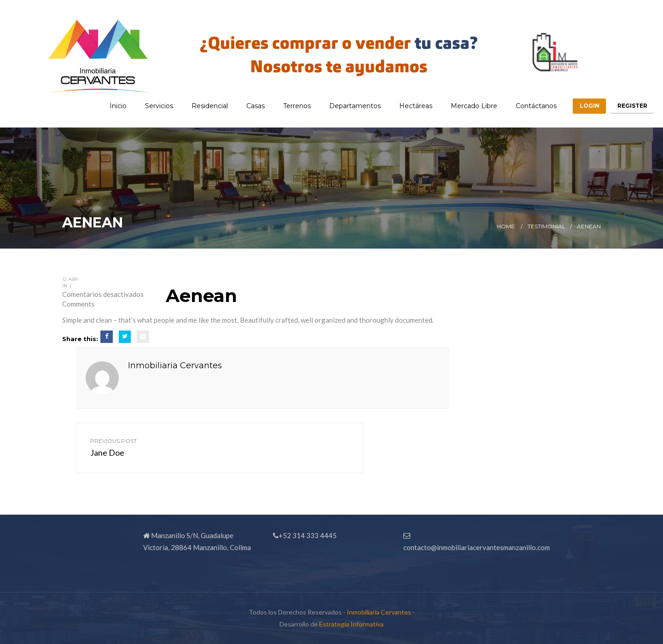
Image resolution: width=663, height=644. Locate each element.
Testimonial (547, 226)
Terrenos (287, 106)
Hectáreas (406, 106)
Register (630, 106)
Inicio (108, 106)
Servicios (149, 106)
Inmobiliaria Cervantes (175, 366)
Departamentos (345, 106)
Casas (245, 106)
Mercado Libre (464, 106)
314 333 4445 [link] (314, 535)
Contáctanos (526, 106)
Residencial (200, 106)
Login (582, 106)
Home (506, 226)
